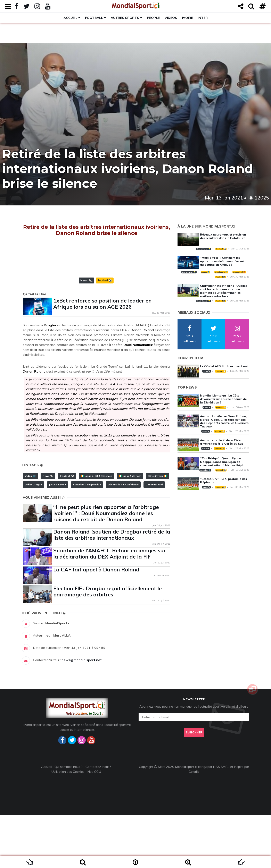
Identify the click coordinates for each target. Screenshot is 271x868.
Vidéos (171, 18)
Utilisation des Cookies (68, 825)
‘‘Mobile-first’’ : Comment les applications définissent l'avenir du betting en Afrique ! (223, 261)
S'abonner (194, 785)
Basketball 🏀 (239, 272)
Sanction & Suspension (87, 538)
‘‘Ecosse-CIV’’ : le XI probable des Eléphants (223, 481)
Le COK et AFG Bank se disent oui (224, 366)
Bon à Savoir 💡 (204, 249)
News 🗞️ (86, 333)
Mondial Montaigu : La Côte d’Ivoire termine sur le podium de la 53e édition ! (223, 399)
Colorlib (194, 825)
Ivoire (187, 18)
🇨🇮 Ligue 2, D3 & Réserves (97, 529)
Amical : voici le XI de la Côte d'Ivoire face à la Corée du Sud (222, 442)
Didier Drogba (33, 538)
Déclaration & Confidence (123, 538)
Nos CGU (94, 825)
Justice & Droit (58, 538)
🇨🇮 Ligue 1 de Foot (130, 529)
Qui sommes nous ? (69, 820)
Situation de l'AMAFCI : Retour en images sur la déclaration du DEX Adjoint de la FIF (110, 607)
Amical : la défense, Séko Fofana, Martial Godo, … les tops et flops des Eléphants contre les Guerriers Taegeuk (224, 421)
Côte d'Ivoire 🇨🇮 (158, 529)
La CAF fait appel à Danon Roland (96, 623)
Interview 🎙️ (205, 470)
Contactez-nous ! (98, 820)
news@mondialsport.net (82, 713)
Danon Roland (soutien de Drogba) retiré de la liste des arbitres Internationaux (112, 588)
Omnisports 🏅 (221, 272)
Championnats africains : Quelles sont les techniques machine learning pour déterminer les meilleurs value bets (224, 291)
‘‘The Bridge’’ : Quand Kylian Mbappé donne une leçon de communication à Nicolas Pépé (222, 462)
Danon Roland (154, 538)
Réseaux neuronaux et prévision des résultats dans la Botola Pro (223, 236)
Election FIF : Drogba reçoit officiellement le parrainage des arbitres (108, 644)
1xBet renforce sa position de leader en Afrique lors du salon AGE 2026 (102, 357)
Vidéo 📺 (30, 529)
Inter (203, 18)
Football (94, 18)
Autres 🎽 (205, 272)
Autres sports (125, 18)
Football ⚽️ (105, 333)
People (153, 18)
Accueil (70, 18)
